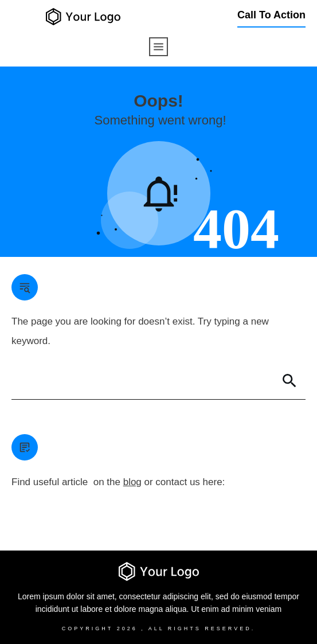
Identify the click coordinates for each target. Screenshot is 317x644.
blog (132, 482)
